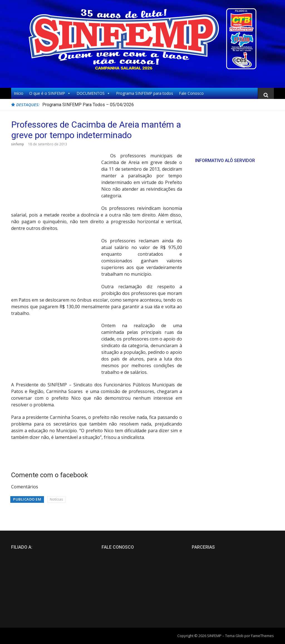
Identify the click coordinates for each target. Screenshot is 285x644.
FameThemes (262, 636)
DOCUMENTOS (93, 93)
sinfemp (18, 144)
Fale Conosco (191, 93)
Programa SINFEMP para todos (145, 93)
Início (19, 93)
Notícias (56, 499)
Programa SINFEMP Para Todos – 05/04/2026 (88, 105)
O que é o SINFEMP (50, 93)
